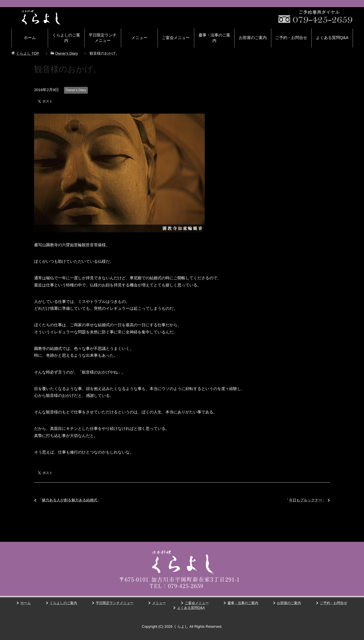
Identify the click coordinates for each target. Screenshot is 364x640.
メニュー (139, 38)
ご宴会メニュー (176, 38)
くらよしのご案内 (66, 38)
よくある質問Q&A (332, 38)
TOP (27, 53)
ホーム (30, 38)
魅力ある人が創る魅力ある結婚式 (72, 500)
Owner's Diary (76, 90)
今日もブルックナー (304, 500)
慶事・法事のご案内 (214, 38)
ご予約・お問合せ (291, 38)
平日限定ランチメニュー (103, 38)
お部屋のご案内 (253, 38)
